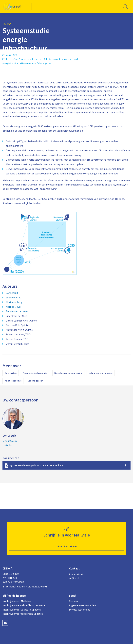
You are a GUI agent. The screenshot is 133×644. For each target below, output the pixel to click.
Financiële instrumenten (36, 373)
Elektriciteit (11, 373)
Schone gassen (35, 381)
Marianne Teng (14, 302)
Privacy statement (80, 610)
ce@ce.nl (74, 578)
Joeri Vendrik (13, 297)
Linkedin (7, 445)
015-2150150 (76, 574)
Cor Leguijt (12, 293)
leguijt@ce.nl (10, 441)
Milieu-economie (13, 381)
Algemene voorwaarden (82, 605)
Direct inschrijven (67, 546)
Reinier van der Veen (17, 311)
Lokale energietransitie (101, 373)
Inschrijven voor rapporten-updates (23, 614)
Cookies (74, 601)
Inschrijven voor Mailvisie (17, 601)
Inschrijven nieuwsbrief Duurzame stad (24, 605)
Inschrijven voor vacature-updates (22, 610)
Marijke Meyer (14, 307)
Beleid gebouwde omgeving (68, 373)
